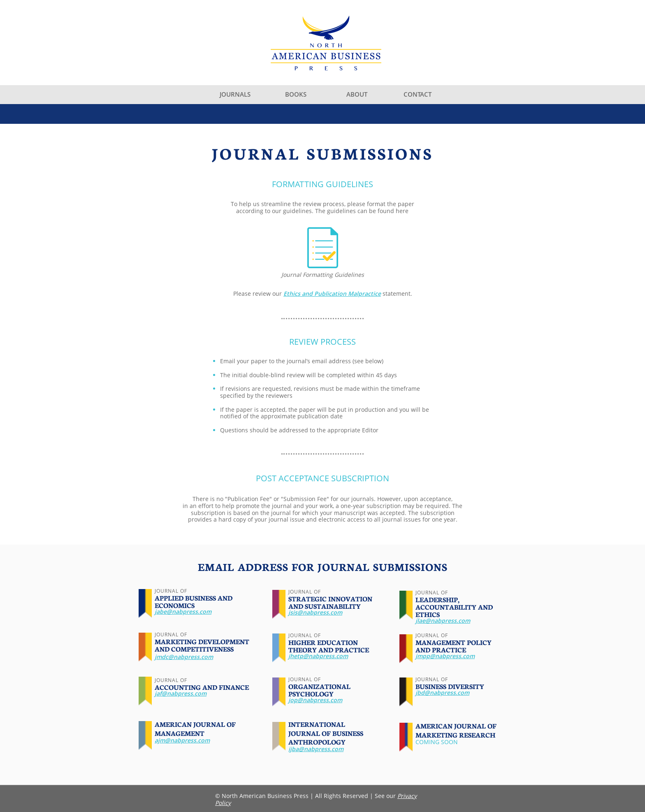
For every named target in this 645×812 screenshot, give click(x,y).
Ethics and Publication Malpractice (332, 293)
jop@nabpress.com (315, 700)
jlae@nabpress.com (443, 621)
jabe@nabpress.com (183, 611)
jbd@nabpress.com (442, 693)
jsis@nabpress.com (315, 612)
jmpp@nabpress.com (445, 656)
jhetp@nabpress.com (318, 656)
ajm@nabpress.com (182, 740)
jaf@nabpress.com (181, 693)
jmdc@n (166, 657)
